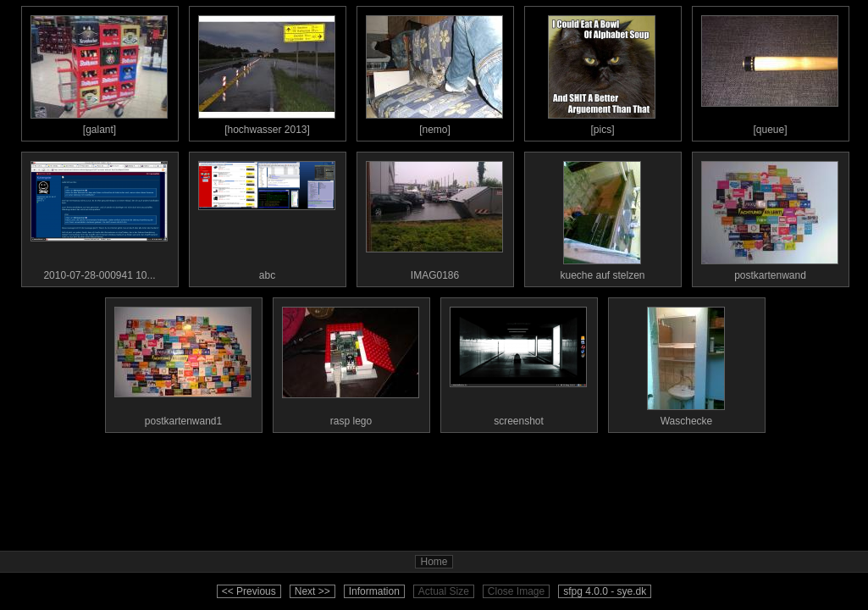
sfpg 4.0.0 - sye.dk (605, 591)
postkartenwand (770, 217)
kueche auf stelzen (602, 217)
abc (267, 217)
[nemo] (434, 71)
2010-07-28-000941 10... (99, 217)
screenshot (518, 363)
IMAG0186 (434, 217)
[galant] (99, 71)
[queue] (770, 71)
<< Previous (249, 591)
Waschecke (686, 363)
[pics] (602, 71)
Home (434, 562)
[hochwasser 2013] (267, 71)
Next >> (312, 591)
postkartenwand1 (183, 363)
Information (374, 591)
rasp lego (351, 363)
